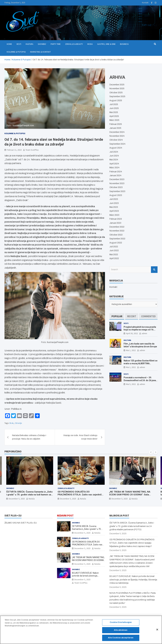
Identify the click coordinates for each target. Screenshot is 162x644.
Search (154, 270)
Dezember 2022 (117, 227)
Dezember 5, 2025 (17, 499)
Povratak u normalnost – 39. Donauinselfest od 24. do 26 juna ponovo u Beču (140, 380)
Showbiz (42, 44)
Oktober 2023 (116, 187)
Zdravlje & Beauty (74, 44)
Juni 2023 (114, 203)
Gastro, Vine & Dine (106, 44)
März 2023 (114, 215)
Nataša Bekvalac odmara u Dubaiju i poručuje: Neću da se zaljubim (29, 437)
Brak (12, 423)
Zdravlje (18, 423)
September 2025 (117, 96)
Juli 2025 (114, 104)
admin (144, 333)
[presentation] (151, 452)
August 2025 (116, 101)
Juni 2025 (114, 108)
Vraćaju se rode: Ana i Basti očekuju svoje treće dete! (80, 437)
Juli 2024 (114, 152)
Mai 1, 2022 (131, 350)
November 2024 (117, 136)
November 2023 (117, 183)
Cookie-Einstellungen (121, 625)
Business (124, 44)
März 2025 (114, 120)
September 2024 (117, 144)
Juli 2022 (114, 247)
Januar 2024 (115, 176)
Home (9, 44)
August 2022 (116, 243)
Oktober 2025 (116, 93)
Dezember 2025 (117, 85)
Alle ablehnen (121, 633)
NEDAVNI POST (65, 516)
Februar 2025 (116, 124)
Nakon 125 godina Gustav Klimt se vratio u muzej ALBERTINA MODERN (140, 363)
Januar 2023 (115, 223)
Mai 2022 (114, 255)
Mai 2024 (114, 160)
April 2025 (114, 116)
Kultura (29, 44)
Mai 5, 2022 (131, 384)
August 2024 (116, 148)
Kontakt (145, 3)
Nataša (32, 499)
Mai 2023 (114, 207)
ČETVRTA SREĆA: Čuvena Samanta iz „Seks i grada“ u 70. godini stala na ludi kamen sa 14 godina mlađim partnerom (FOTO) (29, 495)
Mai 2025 (114, 112)
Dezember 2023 (117, 179)
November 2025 (117, 89)
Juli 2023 (114, 199)
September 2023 (117, 191)
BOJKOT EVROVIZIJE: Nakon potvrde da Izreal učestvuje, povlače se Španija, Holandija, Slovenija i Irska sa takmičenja (133, 580)
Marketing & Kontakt (40, 52)
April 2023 (114, 211)
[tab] (117, 316)
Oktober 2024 (116, 140)
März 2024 (114, 168)
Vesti (19, 44)
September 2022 (117, 239)
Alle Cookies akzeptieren (121, 641)
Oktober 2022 (116, 235)
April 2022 (114, 258)
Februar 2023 (116, 219)
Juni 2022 (114, 251)
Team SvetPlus (32, 150)
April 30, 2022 (132, 333)
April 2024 (114, 164)
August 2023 (116, 195)
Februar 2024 (116, 172)
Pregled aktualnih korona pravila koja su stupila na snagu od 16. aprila (140, 330)
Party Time (56, 44)
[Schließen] (157, 632)
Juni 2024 (114, 156)
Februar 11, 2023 (14, 150)
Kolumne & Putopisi (16, 52)
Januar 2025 (115, 128)
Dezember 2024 (117, 132)
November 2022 (117, 231)
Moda (90, 44)
